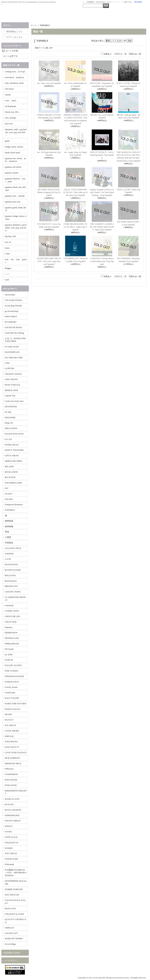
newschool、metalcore (15, 77)
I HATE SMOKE (12, 731)
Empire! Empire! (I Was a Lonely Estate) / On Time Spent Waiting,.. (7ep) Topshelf (102, 193)
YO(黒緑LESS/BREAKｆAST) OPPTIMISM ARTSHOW (16, 873)
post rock (9, 124)
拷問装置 (9, 521)
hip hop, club (11, 236)
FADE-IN (9, 660)
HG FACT (9, 720)
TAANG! (9, 494)
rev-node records (12, 347)
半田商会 (9, 543)
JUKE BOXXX (11, 742)
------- (8, 274)
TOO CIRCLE (11, 853)
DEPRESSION (11, 633)
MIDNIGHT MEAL (13, 764)
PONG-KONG (11, 785)
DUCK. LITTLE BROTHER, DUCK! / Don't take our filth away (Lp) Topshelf (75, 193)
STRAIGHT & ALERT (15, 914)
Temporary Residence (14, 505)
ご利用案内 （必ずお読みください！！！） (102, 2)
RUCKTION (10, 477)
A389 (7, 363)
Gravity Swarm (11, 687)
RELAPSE (9, 467)
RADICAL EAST (12, 799)
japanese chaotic (12, 173)
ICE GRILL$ (10, 725)
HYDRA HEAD (12, 445)
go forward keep (12, 311)
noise (7, 248)
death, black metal (13, 153)
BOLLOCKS (10, 575)
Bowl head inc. (11, 581)
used (7, 280)
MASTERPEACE (12, 352)
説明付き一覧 (121, 54)
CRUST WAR (11, 622)
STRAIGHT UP (12, 843)
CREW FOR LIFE (13, 616)
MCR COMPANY (13, 758)
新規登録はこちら (14, 32)
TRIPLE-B (10, 928)
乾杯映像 (9, 526)
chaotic (8, 95)
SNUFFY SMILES (13, 821)
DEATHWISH (11, 407)
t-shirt (8, 254)
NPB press (9, 769)
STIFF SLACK (11, 837)
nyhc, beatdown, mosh (14, 83)
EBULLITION (11, 428)
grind (7, 141)
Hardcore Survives (13, 709)
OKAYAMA (10, 295)
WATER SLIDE (12, 859)
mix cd (8, 242)
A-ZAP (8, 559)
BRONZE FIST (11, 586)
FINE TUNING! (12, 671)
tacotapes (9, 848)
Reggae (8, 268)
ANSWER (9, 554)
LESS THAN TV (12, 747)
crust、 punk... (11, 101)
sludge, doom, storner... (15, 147)
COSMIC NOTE (12, 611)
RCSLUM (9, 804)
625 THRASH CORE (14, 358)
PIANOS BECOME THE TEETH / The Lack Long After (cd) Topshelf (49, 261)
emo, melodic (11, 118)
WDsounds (10, 864)
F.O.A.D (8, 439)
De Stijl (8, 412)
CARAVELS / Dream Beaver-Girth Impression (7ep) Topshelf (102, 261)
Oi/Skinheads (11, 106)
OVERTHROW (11, 774)
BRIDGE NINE (11, 390)
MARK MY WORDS (14, 939)
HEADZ (8, 714)
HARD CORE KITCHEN (16, 704)
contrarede (9, 605)
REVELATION (11, 472)
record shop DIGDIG (14, 306)
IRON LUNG (11, 909)
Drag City (9, 423)
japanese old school (13, 167)
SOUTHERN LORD (14, 483)
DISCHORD (10, 418)
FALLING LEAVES (13, 665)
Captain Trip (10, 396)
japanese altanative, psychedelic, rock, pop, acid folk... (16, 228)
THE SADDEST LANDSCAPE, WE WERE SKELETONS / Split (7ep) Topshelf (102, 227)
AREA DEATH (11, 379)
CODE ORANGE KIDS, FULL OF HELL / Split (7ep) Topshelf (75, 227)
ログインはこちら (14, 37)
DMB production (12, 644)
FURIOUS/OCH (12, 682)
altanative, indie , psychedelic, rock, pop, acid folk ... (16, 132)
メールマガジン (11, 960)
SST (7, 488)
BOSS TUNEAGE (13, 385)
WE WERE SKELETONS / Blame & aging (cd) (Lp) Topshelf (49, 193)
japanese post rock (13, 202)
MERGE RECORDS (14, 461)
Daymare (9, 627)
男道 (7, 532)
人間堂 (8, 537)
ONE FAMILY (11, 317)
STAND (8, 832)
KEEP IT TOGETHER (14, 450)
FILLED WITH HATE (14, 434)
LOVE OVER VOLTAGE (16, 753)
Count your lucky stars (14, 401)
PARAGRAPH (11, 780)
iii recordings (10, 944)
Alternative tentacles (13, 374)
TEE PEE (9, 499)
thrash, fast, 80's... (13, 112)
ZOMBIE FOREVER (14, 889)
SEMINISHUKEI (12, 815)
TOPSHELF (10, 510)
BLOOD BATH (11, 565)
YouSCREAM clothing (14, 333)
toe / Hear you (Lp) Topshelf (49, 83)
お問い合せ (128, 2)
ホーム (34, 25)
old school (9, 89)
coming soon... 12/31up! (15, 72)
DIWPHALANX (12, 638)
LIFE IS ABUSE (12, 456)
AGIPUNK (10, 368)
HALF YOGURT (12, 698)
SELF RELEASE (12, 895)
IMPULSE (9, 736)
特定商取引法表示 (12, 953)
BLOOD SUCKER (13, 570)
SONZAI (9, 826)
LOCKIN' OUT (11, 933)
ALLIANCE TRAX (13, 548)
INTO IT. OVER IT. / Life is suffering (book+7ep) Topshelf (102, 155)
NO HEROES (11, 322)
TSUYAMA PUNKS (14, 300)
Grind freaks (10, 693)
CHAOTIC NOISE (13, 592)
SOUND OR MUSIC (14, 327)
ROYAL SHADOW (13, 810)
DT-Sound (9, 649)
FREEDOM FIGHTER (14, 676)
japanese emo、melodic (15, 196)
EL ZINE (9, 655)
